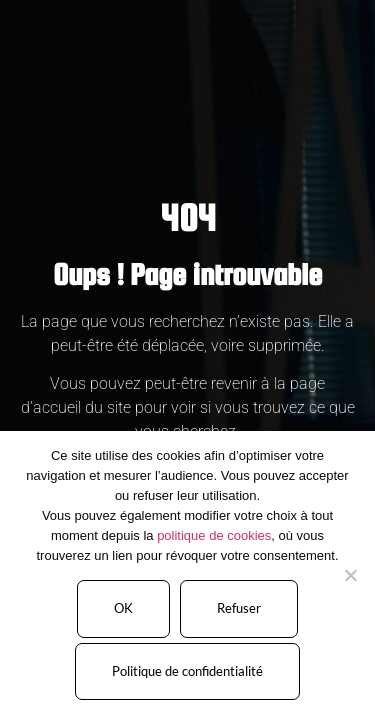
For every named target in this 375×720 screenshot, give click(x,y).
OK (123, 608)
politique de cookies (214, 535)
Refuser (239, 608)
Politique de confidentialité (187, 671)
